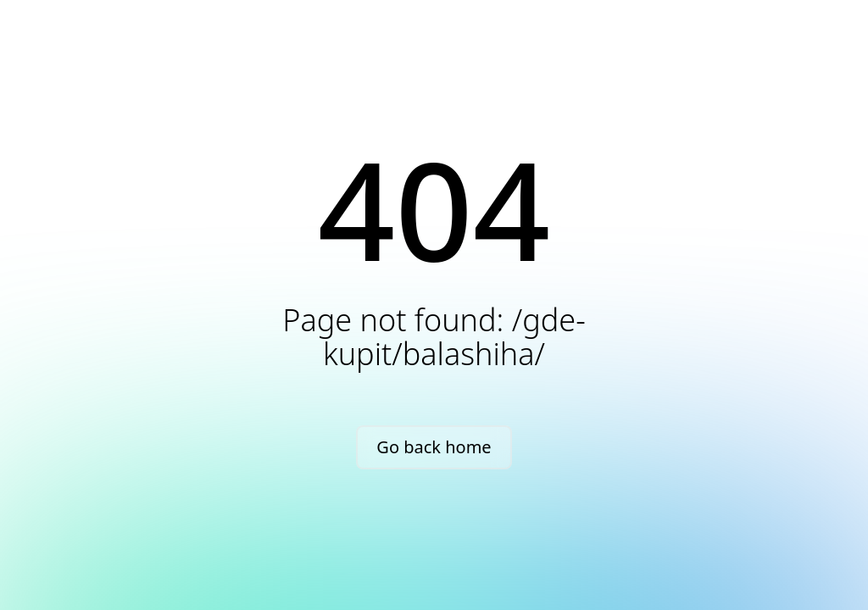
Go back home (434, 447)
